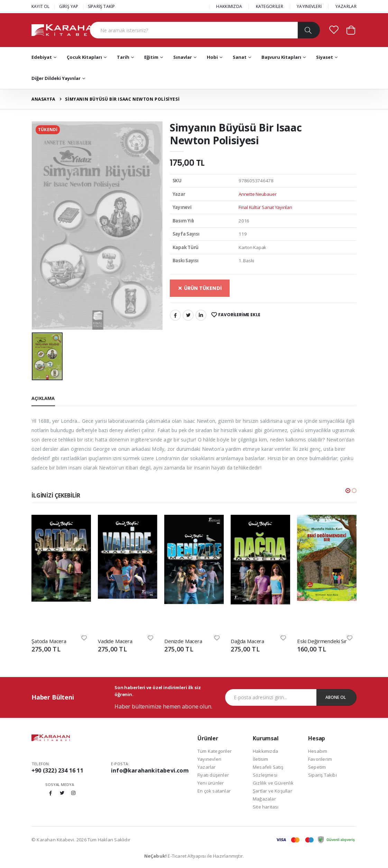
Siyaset (325, 57)
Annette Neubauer (257, 194)
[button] (351, 30)
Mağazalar (264, 799)
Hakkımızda (265, 751)
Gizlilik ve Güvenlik (273, 783)
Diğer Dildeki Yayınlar (56, 78)
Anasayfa (43, 99)
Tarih (123, 57)
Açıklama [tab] (43, 398)
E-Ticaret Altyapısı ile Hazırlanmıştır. (194, 856)
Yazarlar (207, 767)
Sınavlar (183, 57)
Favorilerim (320, 759)
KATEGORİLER (270, 6)
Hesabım (318, 751)
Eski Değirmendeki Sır (322, 641)
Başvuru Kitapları (281, 57)
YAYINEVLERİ (309, 6)
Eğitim (151, 57)
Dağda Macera (247, 641)
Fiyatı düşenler (213, 775)
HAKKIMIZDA (229, 6)
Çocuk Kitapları (84, 57)
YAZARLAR (346, 6)
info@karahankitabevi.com (150, 770)
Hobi (212, 57)
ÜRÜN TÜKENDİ (200, 288)
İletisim (261, 759)
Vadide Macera (115, 641)
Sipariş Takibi (322, 775)
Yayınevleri (209, 759)
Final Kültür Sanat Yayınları (265, 207)
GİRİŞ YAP (69, 6)
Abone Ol (336, 697)
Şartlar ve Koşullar (272, 791)
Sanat (240, 57)
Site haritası (266, 807)
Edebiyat (42, 57)
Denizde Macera (183, 641)
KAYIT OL (41, 6)
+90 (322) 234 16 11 (57, 770)
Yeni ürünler (211, 783)
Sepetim (317, 767)
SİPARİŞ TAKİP (101, 6)
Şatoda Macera (49, 641)
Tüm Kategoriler (215, 751)
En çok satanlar (214, 791)
